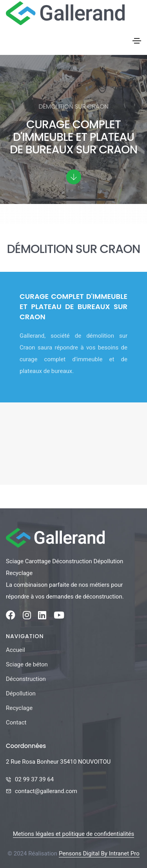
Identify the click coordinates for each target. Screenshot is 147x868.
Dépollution (21, 693)
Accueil (15, 650)
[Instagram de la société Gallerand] (27, 617)
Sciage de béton (27, 664)
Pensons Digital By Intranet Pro (99, 853)
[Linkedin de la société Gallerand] (42, 617)
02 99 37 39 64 (34, 779)
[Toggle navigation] (137, 41)
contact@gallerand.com (46, 791)
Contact (16, 722)
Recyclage (19, 708)
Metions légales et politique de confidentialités (73, 834)
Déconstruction (26, 679)
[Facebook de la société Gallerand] (11, 617)
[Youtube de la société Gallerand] (59, 617)
